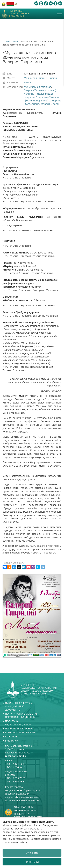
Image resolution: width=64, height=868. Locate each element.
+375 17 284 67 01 (15, 767)
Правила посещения (19, 728)
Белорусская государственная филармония (19, 14)
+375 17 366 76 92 (15, 778)
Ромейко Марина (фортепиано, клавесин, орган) (43, 102)
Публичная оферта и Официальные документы (19, 706)
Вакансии (12, 741)
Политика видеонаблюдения (18, 723)
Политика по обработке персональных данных (21, 715)
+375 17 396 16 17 (15, 764)
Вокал (27, 82)
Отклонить (32, 853)
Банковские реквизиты (21, 732)
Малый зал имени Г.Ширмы (40, 78)
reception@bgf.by (16, 756)
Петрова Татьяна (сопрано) (40, 90)
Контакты (12, 736)
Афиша (17, 41)
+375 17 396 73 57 (15, 781)
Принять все (32, 862)
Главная (7, 41)
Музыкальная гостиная (38, 87)
